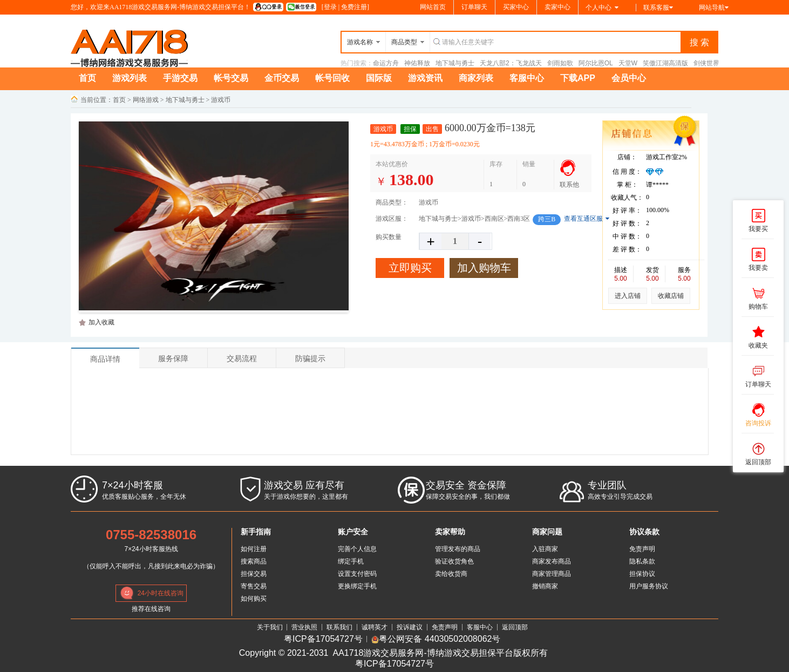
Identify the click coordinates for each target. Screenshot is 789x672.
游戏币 (221, 100)
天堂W (628, 63)
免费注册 (354, 7)
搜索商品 (254, 561)
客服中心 (527, 78)
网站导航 (714, 8)
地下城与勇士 (455, 63)
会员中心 (629, 78)
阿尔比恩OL (596, 63)
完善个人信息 (357, 549)
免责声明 (642, 549)
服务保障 (173, 358)
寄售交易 (254, 586)
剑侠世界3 (708, 63)
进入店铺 (628, 296)
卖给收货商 (451, 574)
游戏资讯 (425, 78)
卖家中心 (557, 7)
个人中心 (602, 8)
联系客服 (658, 8)
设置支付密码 (357, 574)
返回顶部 (515, 627)
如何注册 (254, 549)
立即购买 (410, 268)
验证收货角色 (454, 561)
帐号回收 (332, 78)
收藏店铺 (671, 296)
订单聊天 (474, 7)
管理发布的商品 (458, 549)
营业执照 (304, 627)
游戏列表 (130, 78)
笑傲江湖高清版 (665, 63)
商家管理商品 (552, 574)
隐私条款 (642, 561)
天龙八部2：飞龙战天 (511, 63)
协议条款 (644, 532)
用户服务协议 (649, 586)
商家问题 (547, 532)
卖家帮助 (450, 532)
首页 (87, 78)
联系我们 (339, 627)
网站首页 (433, 7)
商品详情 (105, 359)
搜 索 (699, 42)
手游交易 (180, 78)
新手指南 (256, 532)
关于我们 (270, 627)
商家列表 (476, 78)
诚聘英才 (375, 627)
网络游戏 (146, 100)
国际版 (379, 78)
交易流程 (242, 358)
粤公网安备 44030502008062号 (436, 639)
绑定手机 (351, 561)
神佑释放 (417, 63)
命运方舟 (386, 63)
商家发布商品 (552, 561)
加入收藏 (101, 322)
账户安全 (353, 532)
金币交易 (282, 78)
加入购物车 (484, 268)
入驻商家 (545, 549)
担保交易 (254, 574)
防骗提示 (310, 358)
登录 (330, 7)
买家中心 (516, 7)
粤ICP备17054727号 (323, 639)
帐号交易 (231, 78)
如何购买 (254, 599)
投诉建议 (410, 627)
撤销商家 (545, 586)
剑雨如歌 (560, 63)
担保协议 (642, 574)
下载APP (578, 78)
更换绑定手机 (357, 586)
